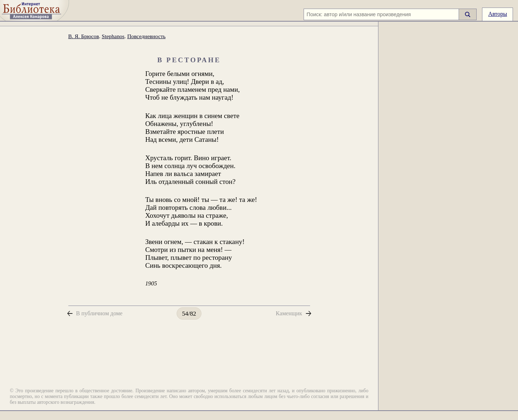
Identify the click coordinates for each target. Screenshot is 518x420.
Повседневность (146, 36)
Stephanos (113, 36)
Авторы (497, 14)
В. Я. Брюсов (84, 36)
